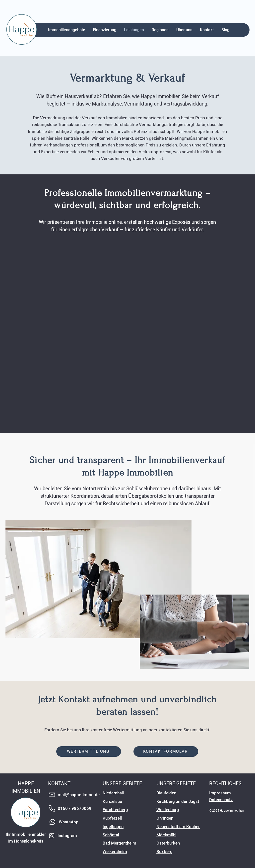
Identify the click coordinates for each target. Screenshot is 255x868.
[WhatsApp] (67, 822)
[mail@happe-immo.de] (74, 795)
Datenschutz (221, 800)
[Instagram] (68, 836)
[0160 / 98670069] (74, 808)
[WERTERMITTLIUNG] (89, 751)
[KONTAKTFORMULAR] (166, 751)
